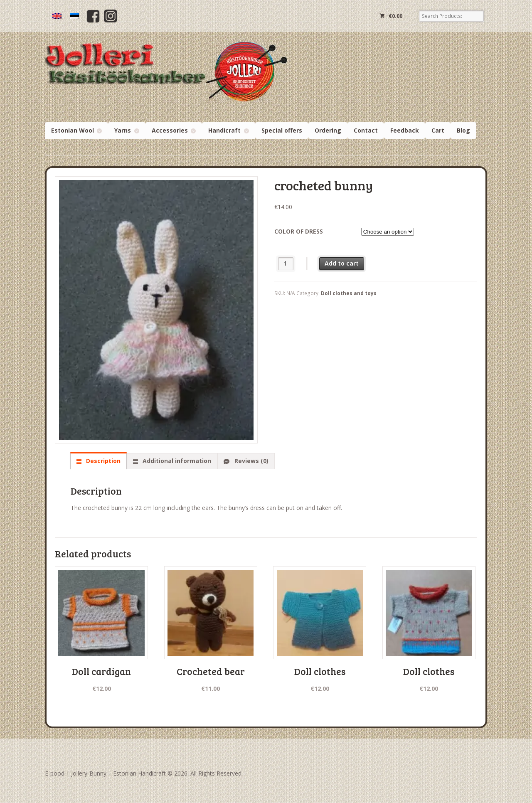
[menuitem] (57, 16)
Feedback (405, 130)
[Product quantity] (286, 264)
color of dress (299, 231)
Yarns (123, 130)
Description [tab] (102, 461)
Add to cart (342, 263)
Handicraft (224, 130)
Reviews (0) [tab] (251, 461)
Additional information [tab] (176, 461)
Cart (438, 130)
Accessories (170, 130)
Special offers (282, 130)
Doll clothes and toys (349, 293)
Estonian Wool (73, 130)
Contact (366, 130)
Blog (463, 130)
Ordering (328, 130)
